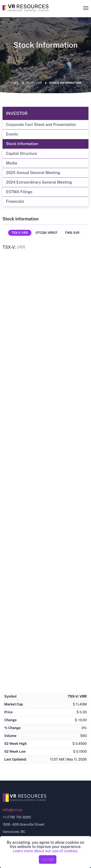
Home (14, 83)
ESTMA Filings (19, 192)
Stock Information (65, 83)
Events (12, 134)
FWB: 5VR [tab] (72, 233)
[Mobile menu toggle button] (85, 8)
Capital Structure (22, 153)
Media (12, 163)
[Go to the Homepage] (26, 7)
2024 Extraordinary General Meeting (39, 182)
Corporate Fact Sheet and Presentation (41, 125)
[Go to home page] (45, 798)
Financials (15, 201)
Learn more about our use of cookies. (45, 851)
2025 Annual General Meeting (33, 173)
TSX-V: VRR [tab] (20, 233)
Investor (34, 83)
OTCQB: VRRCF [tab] (47, 233)
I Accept (48, 859)
